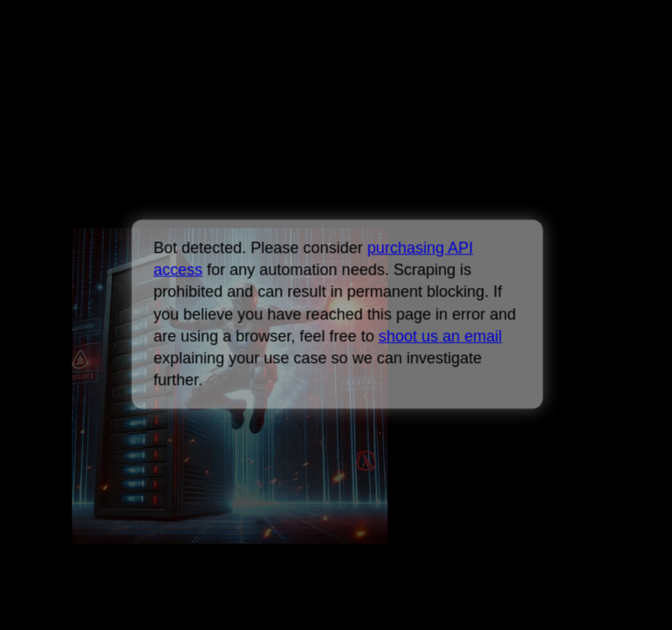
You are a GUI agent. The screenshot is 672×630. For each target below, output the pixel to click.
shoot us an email (440, 336)
